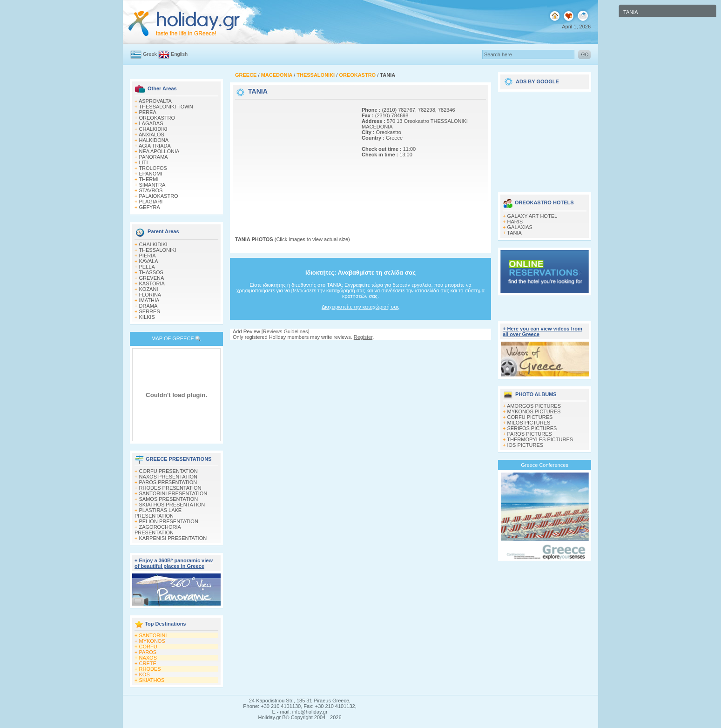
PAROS (148, 652)
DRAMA (148, 306)
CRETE (148, 663)
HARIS (515, 222)
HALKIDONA (154, 140)
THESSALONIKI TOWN (166, 107)
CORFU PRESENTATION (168, 471)
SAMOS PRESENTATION (169, 499)
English (179, 54)
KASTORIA (152, 283)
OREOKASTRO (157, 118)
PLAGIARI (151, 202)
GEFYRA (150, 207)
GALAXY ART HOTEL (532, 216)
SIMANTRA (152, 185)
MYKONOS (152, 641)
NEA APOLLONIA (159, 151)
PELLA (147, 267)
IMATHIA (149, 300)
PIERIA (148, 256)
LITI (144, 162)
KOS (145, 674)
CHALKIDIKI (153, 129)
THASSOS (151, 272)
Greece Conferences (545, 465)
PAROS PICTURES (530, 434)
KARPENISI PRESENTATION (173, 538)
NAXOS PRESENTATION (168, 477)
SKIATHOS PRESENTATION (172, 505)
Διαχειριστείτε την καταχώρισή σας (360, 307)
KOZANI (149, 289)
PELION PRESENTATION (169, 521)
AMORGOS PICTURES (534, 406)
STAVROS (151, 190)
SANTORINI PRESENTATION (173, 493)
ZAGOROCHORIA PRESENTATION (158, 530)
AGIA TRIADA (155, 146)
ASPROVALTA (155, 101)
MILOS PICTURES (529, 423)
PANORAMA (154, 157)
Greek (150, 54)
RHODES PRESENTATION (170, 488)
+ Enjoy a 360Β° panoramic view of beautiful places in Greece (174, 563)
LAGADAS (151, 123)
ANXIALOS (152, 135)
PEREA (148, 112)
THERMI (148, 179)
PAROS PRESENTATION (168, 482)
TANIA (514, 233)
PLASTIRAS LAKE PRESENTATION (158, 513)
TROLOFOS (153, 168)
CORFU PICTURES (530, 417)
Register (363, 337)
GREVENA (152, 278)
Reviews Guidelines (286, 331)
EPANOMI (151, 174)
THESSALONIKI (157, 250)
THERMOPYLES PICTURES (540, 439)
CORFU (148, 647)
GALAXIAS (520, 227)
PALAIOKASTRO (159, 196)
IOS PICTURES (526, 445)
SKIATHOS (152, 680)
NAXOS (148, 658)
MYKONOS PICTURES (534, 411)
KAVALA (149, 261)
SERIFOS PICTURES (532, 428)
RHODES (150, 669)
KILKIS (147, 317)
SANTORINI (153, 635)
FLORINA (150, 295)
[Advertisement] (293, 160)
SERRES (150, 311)
